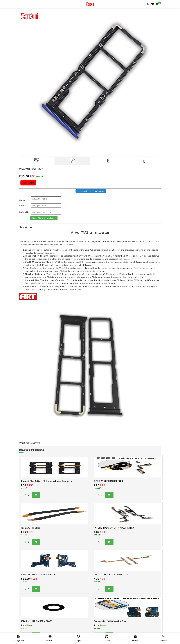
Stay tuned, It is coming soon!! (91, 191)
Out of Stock (28, 183)
